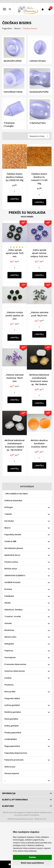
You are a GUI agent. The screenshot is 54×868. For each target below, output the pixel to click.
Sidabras (10, 541)
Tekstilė (8, 514)
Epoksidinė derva (12, 555)
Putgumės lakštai (12, 698)
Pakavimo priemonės (14, 760)
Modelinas (9, 630)
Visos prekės (27, 217)
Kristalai (8, 589)
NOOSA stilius (11, 569)
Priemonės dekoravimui (15, 664)
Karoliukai (9, 521)
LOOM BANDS (11, 739)
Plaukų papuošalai (13, 732)
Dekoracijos (10, 767)
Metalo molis (10, 637)
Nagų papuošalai (12, 746)
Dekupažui (9, 644)
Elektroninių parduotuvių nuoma (20, 819)
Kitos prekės (10, 692)
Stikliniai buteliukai (13, 500)
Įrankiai (8, 678)
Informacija (9, 793)
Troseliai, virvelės (13, 616)
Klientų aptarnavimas (15, 800)
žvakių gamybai (12, 726)
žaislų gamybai (11, 719)
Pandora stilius (11, 562)
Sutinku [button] (32, 857)
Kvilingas (9, 507)
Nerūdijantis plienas (14, 548)
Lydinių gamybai (12, 705)
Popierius (9, 651)
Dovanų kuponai (12, 773)
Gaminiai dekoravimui (15, 671)
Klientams (8, 806)
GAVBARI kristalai (12, 582)
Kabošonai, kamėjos (13, 610)
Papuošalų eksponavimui (16, 753)
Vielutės (8, 623)
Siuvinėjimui (10, 657)
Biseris (7, 528)
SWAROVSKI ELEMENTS (15, 575)
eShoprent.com (40, 819)
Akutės (7, 603)
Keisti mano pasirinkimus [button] (32, 863)
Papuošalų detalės (13, 534)
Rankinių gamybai (13, 712)
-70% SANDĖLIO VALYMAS (16, 494)
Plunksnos (9, 685)
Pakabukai (9, 596)
